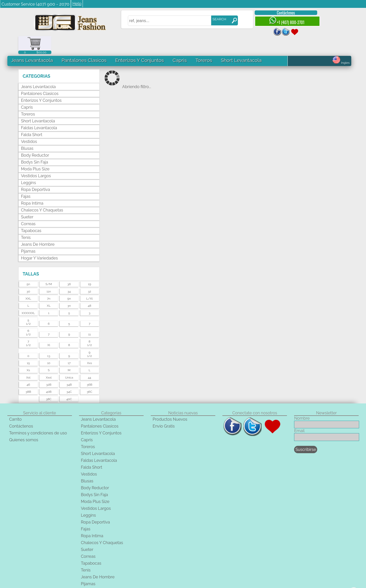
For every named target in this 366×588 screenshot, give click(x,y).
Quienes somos (24, 422)
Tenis (26, 220)
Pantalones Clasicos (84, 42)
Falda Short (32, 117)
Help (77, 4)
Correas (28, 206)
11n (49, 273)
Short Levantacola (241, 42)
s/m (49, 266)
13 (49, 338)
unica (69, 360)
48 (89, 288)
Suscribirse (306, 431)
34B (69, 367)
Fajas (26, 179)
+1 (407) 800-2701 (283, 21)
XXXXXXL (28, 295)
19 (89, 266)
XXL (28, 281)
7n (49, 281)
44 (90, 360)
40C (69, 381)
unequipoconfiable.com (225, 586)
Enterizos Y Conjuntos (139, 42)
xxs (89, 345)
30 (28, 273)
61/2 (28, 315)
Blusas (27, 131)
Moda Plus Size (35, 151)
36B (89, 367)
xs (28, 352)
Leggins (29, 165)
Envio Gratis (164, 408)
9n (69, 281)
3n (69, 288)
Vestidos (29, 124)
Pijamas (28, 233)
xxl (28, 360)
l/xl (90, 281)
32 (90, 273)
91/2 (89, 336)
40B (49, 374)
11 (89, 316)
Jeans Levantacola (32, 42)
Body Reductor (35, 137)
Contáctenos (282, 13)
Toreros (204, 42)
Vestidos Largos (36, 158)
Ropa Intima (32, 185)
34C (69, 374)
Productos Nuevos (170, 401)
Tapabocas (31, 213)
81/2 (89, 325)
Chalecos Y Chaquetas (42, 192)
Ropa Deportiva (36, 172)
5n (28, 266)
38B (28, 374)
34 (69, 273)
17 (69, 345)
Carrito (15, 401)
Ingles (341, 45)
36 (69, 266)
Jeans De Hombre (38, 227)
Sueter (27, 199)
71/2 (28, 325)
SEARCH (215, 19)
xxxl (49, 360)
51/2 (28, 304)
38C (49, 381)
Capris (180, 42)
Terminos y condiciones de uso (38, 415)
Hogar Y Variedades (40, 240)
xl (49, 327)
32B (49, 367)
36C (89, 374)
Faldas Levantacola (39, 110)
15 (28, 345)
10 (49, 345)
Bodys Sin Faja (35, 144)
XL (49, 288)
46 (28, 367)
